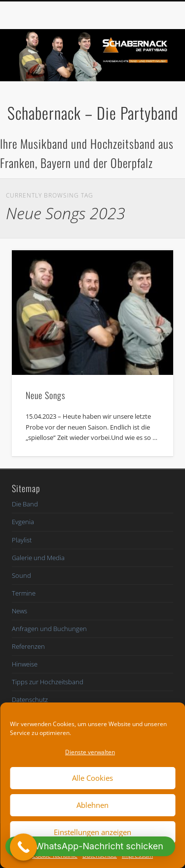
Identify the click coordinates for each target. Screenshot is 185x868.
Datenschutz (30, 700)
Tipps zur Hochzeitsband (48, 682)
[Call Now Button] (23, 847)
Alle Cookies (92, 778)
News (19, 611)
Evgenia (23, 522)
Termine (24, 593)
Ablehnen (92, 805)
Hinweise (25, 664)
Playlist (22, 540)
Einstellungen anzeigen (92, 832)
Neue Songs (46, 395)
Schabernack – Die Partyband (93, 113)
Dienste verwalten (90, 752)
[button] (90, 846)
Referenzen (28, 646)
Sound (21, 575)
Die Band (25, 504)
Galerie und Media (38, 558)
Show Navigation (149, 88)
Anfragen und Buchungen (49, 629)
